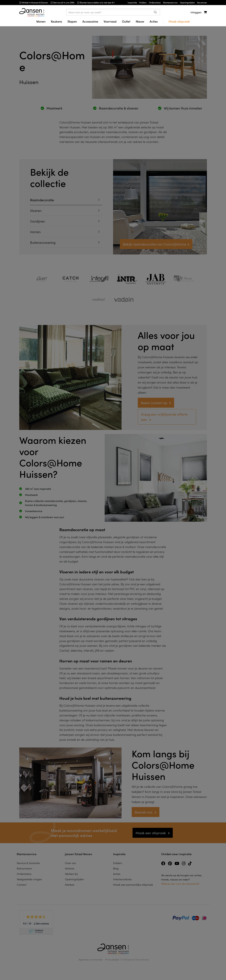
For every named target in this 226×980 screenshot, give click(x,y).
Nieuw (140, 21)
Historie (70, 868)
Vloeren (36, 210)
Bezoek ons (144, 812)
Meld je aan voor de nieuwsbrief (180, 884)
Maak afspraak (179, 21)
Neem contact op (154, 403)
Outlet (126, 21)
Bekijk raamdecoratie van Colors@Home (155, 244)
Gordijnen (38, 221)
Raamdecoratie (42, 200)
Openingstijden (74, 879)
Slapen (72, 21)
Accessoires (90, 21)
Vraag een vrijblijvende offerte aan (164, 417)
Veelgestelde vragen (29, 879)
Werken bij (71, 874)
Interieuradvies (122, 879)
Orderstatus (24, 874)
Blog (116, 868)
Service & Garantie (28, 863)
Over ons (70, 863)
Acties (154, 21)
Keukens (56, 21)
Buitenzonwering (43, 242)
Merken (70, 884)
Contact (22, 884)
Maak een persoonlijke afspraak (133, 884)
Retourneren (24, 868)
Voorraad (110, 21)
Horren (35, 232)
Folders (118, 863)
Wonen (41, 21)
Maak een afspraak (151, 833)
